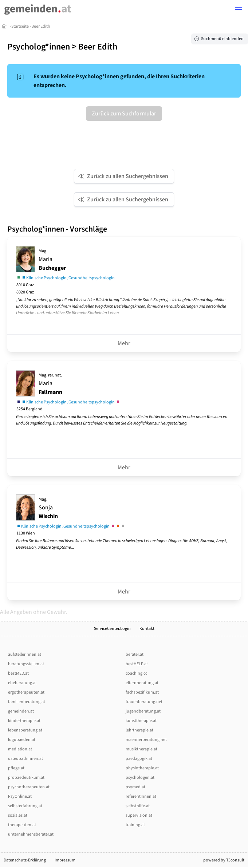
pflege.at (16, 768)
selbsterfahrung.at (25, 806)
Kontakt (147, 629)
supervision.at (139, 815)
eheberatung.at (22, 683)
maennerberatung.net (146, 740)
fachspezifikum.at (142, 692)
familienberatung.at (27, 702)
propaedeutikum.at (26, 778)
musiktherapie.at (141, 749)
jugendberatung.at (143, 711)
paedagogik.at (139, 759)
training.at (135, 825)
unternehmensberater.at (31, 834)
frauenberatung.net (144, 702)
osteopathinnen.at (25, 759)
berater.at (135, 654)
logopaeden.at (22, 740)
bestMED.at (18, 673)
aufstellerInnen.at (25, 654)
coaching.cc (136, 673)
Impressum (65, 860)
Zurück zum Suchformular (124, 114)
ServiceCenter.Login (112, 629)
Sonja (48, 508)
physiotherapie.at (142, 768)
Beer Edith (41, 26)
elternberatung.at (142, 683)
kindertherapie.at (24, 721)
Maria (52, 260)
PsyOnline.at (20, 796)
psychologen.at (140, 778)
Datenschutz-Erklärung (25, 860)
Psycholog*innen (39, 47)
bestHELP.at (137, 664)
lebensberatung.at (25, 730)
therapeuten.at (22, 825)
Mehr (124, 343)
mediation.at (20, 749)
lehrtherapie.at (139, 730)
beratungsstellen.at (26, 664)
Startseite (20, 26)
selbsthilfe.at (138, 806)
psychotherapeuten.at (29, 787)
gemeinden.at (21, 711)
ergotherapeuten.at (26, 692)
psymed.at (135, 787)
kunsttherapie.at (141, 721)
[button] (239, 9)
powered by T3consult (224, 860)
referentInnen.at (141, 796)
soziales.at (18, 815)
